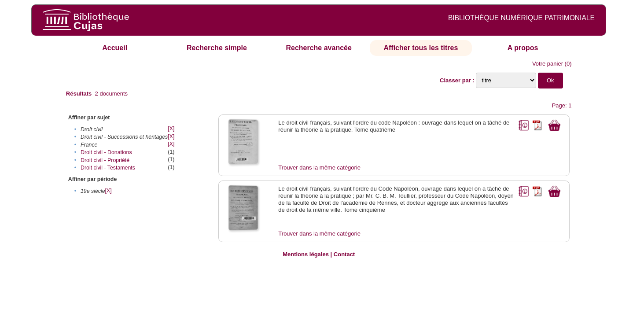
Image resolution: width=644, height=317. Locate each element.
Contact (344, 254)
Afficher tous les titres (421, 48)
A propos (523, 48)
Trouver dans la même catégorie (319, 168)
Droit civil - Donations (106, 152)
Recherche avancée (318, 48)
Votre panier (548, 64)
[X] (171, 129)
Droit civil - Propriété (105, 160)
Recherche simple (217, 48)
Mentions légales (306, 254)
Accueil (115, 48)
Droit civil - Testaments (108, 168)
